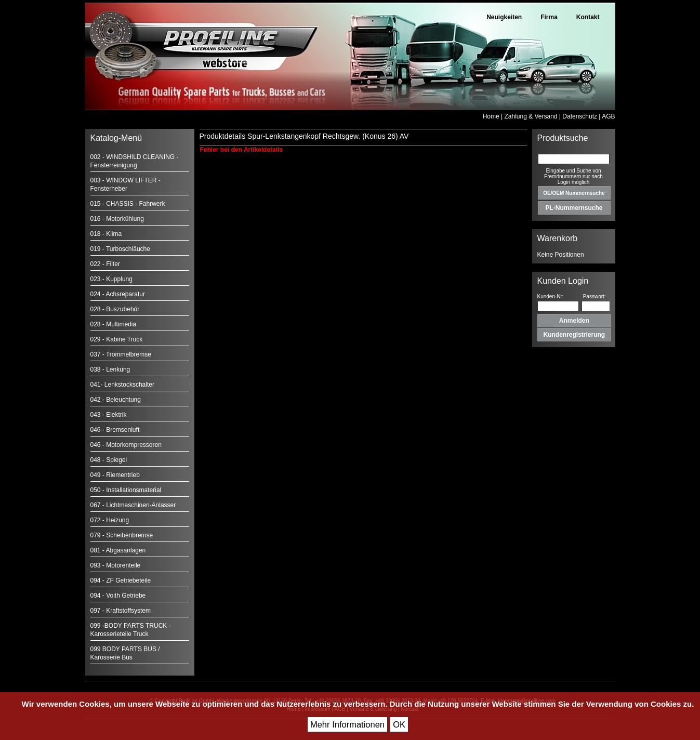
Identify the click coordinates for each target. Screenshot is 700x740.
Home (491, 116)
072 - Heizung (110, 520)
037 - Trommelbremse (121, 354)
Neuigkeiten (504, 17)
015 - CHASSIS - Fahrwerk (128, 204)
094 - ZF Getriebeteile (121, 580)
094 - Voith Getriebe (118, 596)
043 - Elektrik (109, 415)
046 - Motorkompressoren (126, 445)
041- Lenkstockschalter (122, 385)
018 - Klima (106, 234)
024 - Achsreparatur (118, 294)
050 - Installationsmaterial (126, 490)
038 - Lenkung (110, 369)
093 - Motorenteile (116, 565)
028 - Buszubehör (115, 309)
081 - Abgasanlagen (118, 550)
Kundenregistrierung (574, 335)
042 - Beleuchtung (116, 400)
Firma (549, 17)
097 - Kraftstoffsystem (121, 611)
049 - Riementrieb (115, 475)
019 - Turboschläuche (120, 249)
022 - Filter (105, 264)
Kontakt (588, 17)
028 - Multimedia (114, 324)
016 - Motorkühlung (117, 219)
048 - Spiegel (109, 460)
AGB (608, 116)
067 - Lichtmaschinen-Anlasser (133, 505)
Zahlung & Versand (531, 116)
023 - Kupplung (111, 279)
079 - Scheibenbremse (122, 535)
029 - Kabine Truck (117, 339)
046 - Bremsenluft (115, 430)
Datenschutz (580, 116)
